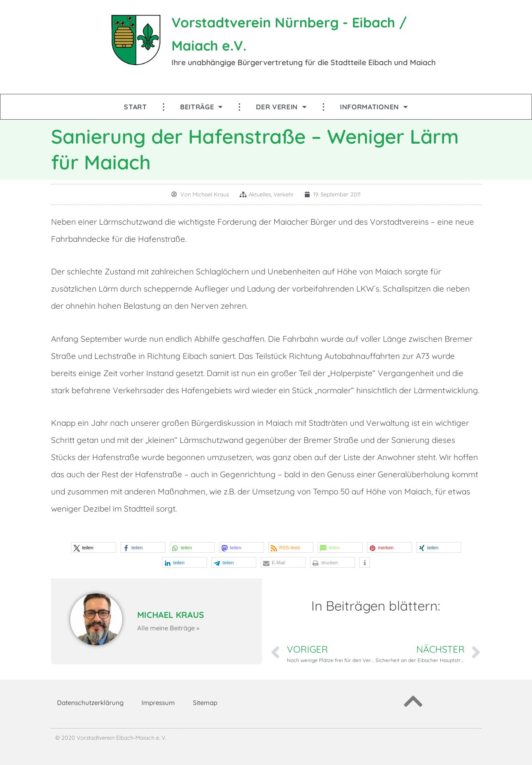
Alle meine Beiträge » (168, 628)
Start (135, 107)
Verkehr (284, 194)
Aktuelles (260, 194)
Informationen (374, 107)
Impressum (158, 703)
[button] (94, 547)
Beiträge (201, 107)
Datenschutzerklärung (90, 703)
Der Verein (281, 107)
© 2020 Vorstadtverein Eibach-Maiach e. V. (111, 738)
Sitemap (205, 703)
